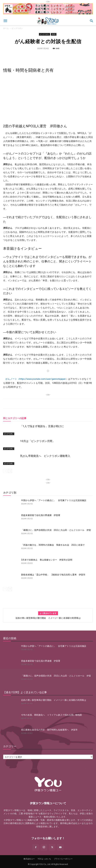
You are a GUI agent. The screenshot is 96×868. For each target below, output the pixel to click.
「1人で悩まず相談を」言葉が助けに (42, 426)
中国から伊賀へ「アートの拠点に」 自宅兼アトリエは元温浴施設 (54, 500)
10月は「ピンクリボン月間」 (38, 441)
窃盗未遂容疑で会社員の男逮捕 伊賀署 (41, 515)
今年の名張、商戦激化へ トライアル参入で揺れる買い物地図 (51, 715)
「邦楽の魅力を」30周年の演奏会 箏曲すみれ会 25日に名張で (53, 545)
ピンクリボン (17, 28)
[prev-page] (5, 471)
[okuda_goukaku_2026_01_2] (48, 15)
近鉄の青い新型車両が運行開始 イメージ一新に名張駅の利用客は (48, 618)
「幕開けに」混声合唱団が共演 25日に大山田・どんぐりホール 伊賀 (56, 530)
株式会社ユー (29, 859)
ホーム (6, 28)
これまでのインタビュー (46, 257)
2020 (54, 34)
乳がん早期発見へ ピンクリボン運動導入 (45, 456)
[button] (5, 21)
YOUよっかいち (44, 859)
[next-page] (10, 471)
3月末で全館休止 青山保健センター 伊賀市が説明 (47, 560)
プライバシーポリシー (63, 859)
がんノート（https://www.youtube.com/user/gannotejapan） (37, 379)
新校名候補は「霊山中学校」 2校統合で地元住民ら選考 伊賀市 (53, 575)
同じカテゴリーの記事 (15, 418)
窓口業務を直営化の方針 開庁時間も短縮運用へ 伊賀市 (49, 730)
